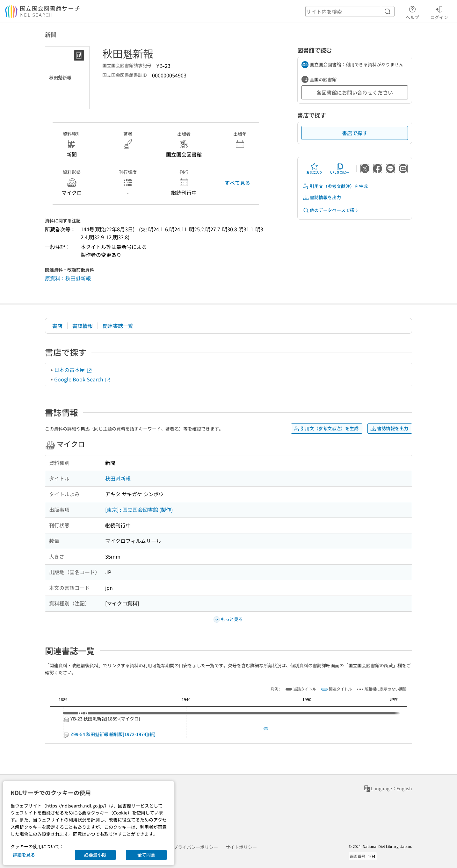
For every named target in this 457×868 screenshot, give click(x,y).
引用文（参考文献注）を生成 (335, 186)
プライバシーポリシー (196, 847)
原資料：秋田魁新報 (68, 278)
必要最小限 (95, 855)
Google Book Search (83, 379)
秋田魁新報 (118, 478)
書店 (57, 326)
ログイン (439, 12)
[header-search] (350, 11)
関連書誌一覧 (118, 326)
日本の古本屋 (73, 370)
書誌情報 (83, 326)
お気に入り (314, 169)
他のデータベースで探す (331, 210)
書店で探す (355, 133)
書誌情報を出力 (322, 197)
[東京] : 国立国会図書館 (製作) (139, 510)
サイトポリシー (241, 847)
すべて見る (237, 183)
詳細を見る (24, 855)
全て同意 (146, 855)
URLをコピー (340, 169)
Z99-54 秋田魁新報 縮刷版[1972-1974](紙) (310, 734)
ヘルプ (412, 12)
